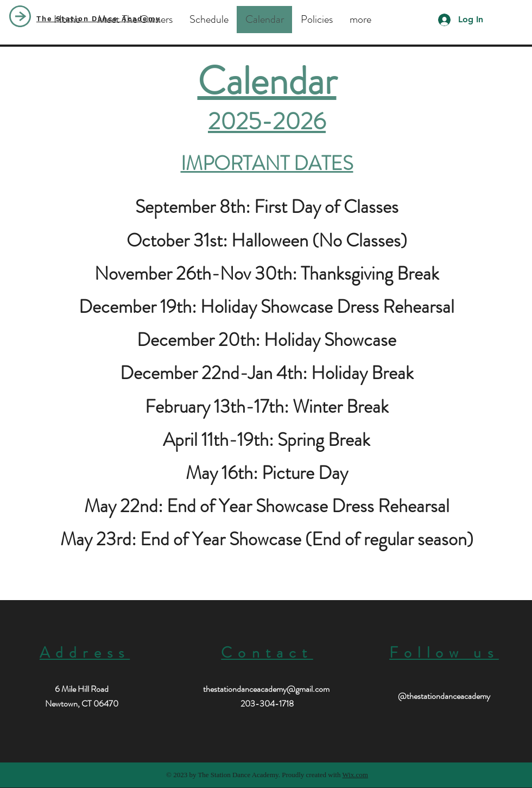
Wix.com (355, 775)
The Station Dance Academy (99, 19)
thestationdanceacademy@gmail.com (266, 689)
